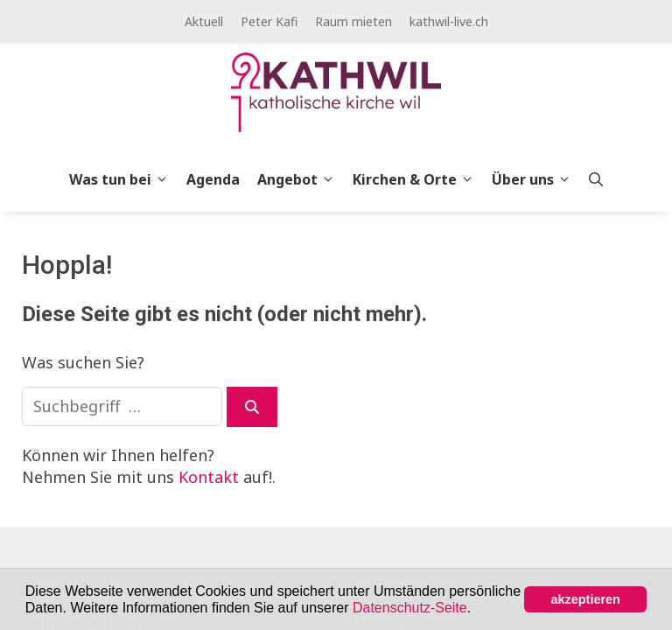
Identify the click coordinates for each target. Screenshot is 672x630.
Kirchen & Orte (418, 179)
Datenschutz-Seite (410, 608)
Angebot (301, 179)
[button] (478, 609)
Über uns (536, 179)
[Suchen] (252, 407)
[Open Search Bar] (596, 179)
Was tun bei (123, 179)
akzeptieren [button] (586, 599)
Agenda (213, 179)
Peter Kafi (269, 21)
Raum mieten (353, 21)
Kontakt (209, 477)
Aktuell (204, 21)
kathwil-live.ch (449, 21)
